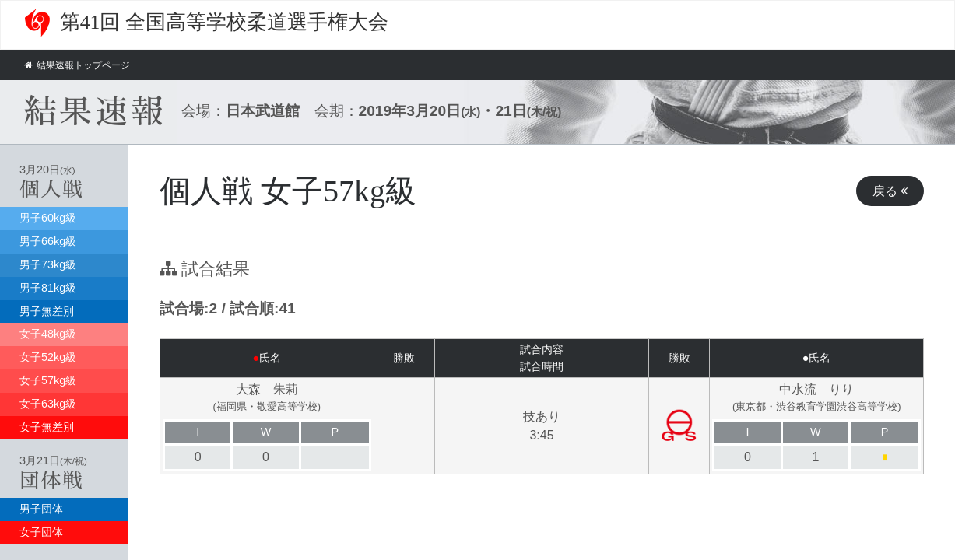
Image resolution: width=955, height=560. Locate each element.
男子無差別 (47, 311)
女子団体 (41, 532)
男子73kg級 (48, 264)
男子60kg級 (48, 218)
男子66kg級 (48, 241)
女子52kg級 (48, 357)
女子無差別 (47, 427)
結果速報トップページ (81, 65)
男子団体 (41, 509)
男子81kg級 (48, 288)
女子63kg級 (48, 404)
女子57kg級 (48, 380)
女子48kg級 (48, 334)
